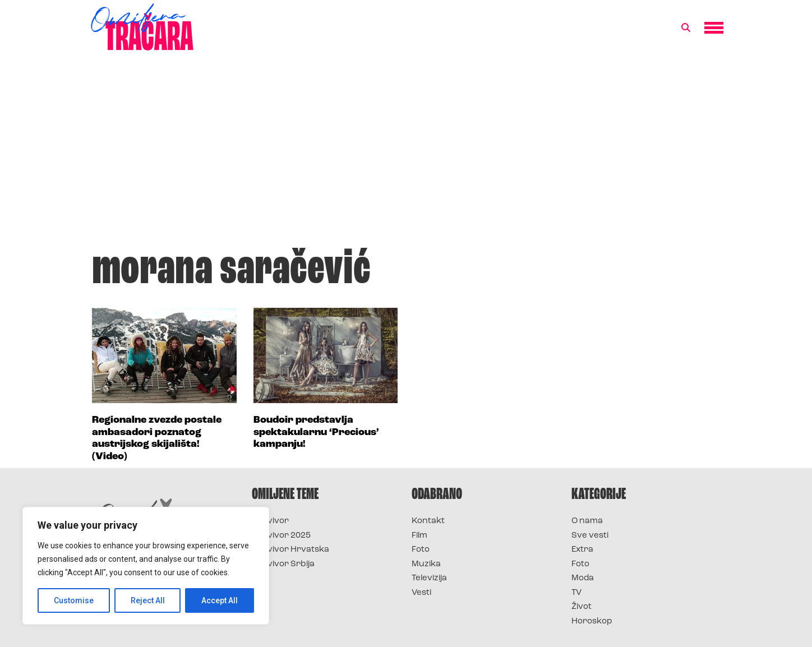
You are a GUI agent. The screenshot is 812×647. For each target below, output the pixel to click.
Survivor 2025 (281, 536)
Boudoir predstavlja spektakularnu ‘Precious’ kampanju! (316, 432)
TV (576, 593)
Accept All (220, 600)
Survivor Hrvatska (290, 550)
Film (419, 536)
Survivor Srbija (283, 564)
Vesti (421, 593)
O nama (587, 521)
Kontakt (428, 521)
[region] (146, 566)
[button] (686, 28)
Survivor (270, 521)
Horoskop (592, 621)
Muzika (426, 564)
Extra (582, 550)
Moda (583, 578)
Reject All (148, 600)
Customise (74, 600)
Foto (421, 550)
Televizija (429, 578)
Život (582, 607)
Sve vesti (590, 536)
